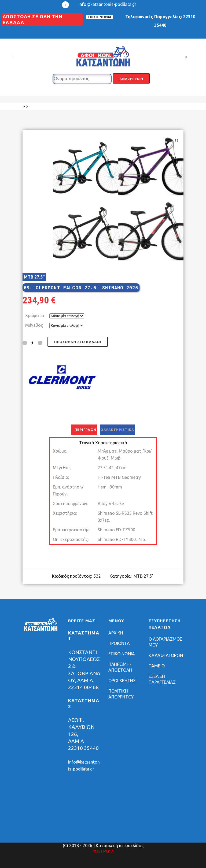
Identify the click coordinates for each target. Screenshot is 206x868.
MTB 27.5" (34, 277)
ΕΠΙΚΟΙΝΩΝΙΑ (100, 17)
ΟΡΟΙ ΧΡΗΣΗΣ (122, 681)
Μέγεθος (34, 325)
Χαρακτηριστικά (118, 430)
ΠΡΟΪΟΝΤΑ (119, 643)
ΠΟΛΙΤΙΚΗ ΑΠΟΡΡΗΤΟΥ (121, 694)
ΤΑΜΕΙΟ (157, 666)
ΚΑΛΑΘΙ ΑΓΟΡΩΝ (166, 655)
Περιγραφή (85, 430)
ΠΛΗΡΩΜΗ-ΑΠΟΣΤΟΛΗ (120, 667)
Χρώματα (35, 315)
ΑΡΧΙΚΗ (116, 633)
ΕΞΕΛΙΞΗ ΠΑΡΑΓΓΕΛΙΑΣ (162, 679)
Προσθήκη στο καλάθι (78, 342)
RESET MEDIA (103, 851)
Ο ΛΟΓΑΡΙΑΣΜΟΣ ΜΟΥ (165, 642)
